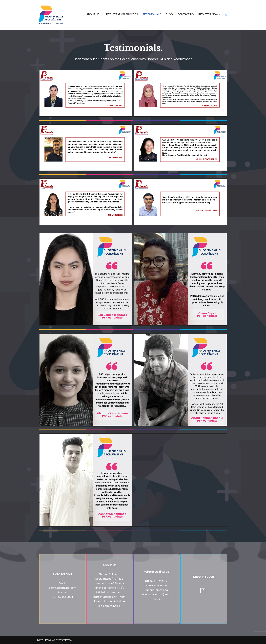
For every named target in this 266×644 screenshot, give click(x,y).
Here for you (63, 574)
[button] (101, 14)
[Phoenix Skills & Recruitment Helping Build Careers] (51, 15)
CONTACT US (186, 14)
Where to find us (157, 572)
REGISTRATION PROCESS (122, 14)
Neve (40, 640)
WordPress (65, 640)
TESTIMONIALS (152, 14)
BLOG (169, 14)
